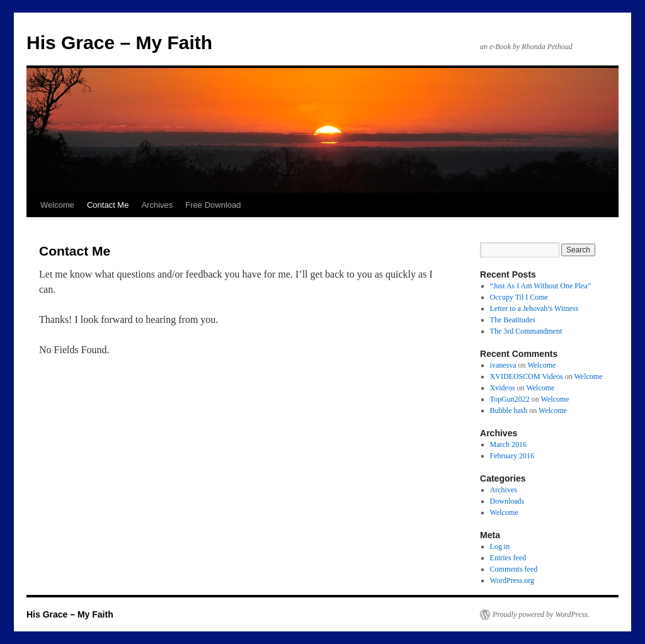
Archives (157, 205)
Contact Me (108, 205)
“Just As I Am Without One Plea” (541, 286)
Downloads (507, 501)
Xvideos (503, 388)
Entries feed (508, 558)
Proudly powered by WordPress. (541, 614)
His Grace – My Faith (119, 42)
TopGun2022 (510, 399)
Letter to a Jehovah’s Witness (534, 308)
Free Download (213, 205)
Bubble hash (509, 410)
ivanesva (503, 365)
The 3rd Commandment (526, 331)
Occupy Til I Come (519, 297)
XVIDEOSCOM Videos (527, 376)
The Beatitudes (513, 320)
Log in (500, 546)
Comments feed (514, 569)
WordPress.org (512, 580)
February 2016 (512, 456)
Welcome (57, 205)
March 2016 (508, 444)
